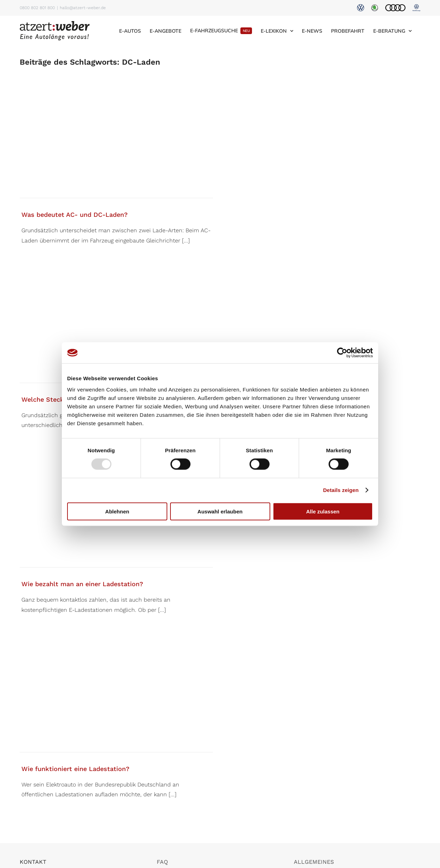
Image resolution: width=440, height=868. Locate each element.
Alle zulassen (323, 511)
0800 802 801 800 (37, 8)
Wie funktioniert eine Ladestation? (75, 769)
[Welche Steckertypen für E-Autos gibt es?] (116, 328)
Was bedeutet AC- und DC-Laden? (75, 215)
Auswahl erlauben (220, 511)
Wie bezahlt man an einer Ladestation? (82, 584)
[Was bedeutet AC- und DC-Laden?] (116, 144)
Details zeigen (341, 490)
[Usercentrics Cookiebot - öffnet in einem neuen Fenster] (342, 353)
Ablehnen (117, 511)
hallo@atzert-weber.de (83, 8)
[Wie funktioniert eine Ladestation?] (116, 698)
